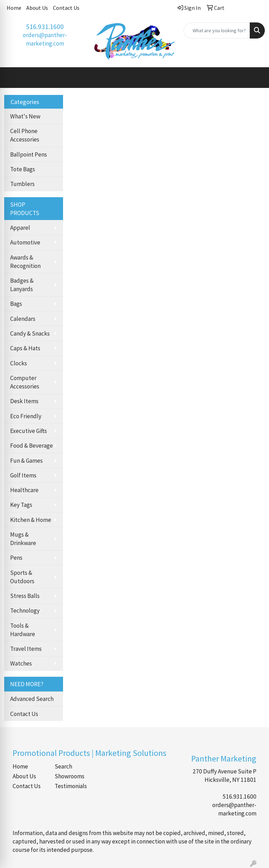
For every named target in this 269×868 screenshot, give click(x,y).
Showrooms (70, 776)
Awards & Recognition (25, 262)
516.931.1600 (45, 26)
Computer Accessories (25, 382)
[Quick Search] (217, 30)
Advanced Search (32, 699)
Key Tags (21, 505)
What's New (25, 116)
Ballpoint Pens (29, 154)
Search (63, 766)
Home (14, 8)
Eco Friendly (26, 416)
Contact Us (66, 8)
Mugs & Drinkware (23, 539)
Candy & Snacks (30, 333)
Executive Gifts (29, 431)
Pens (16, 558)
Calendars (23, 319)
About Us (37, 8)
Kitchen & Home (31, 520)
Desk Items (24, 401)
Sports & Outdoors (22, 577)
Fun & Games (26, 461)
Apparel (20, 228)
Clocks (19, 363)
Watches (21, 663)
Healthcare (24, 490)
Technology (25, 611)
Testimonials (71, 786)
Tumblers (22, 184)
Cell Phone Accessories (25, 135)
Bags (16, 304)
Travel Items (26, 649)
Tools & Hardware (23, 630)
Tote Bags (23, 169)
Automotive (25, 242)
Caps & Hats (25, 348)
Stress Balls (25, 596)
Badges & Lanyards (22, 285)
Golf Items (23, 475)
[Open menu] (255, 77)
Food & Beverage (32, 446)
